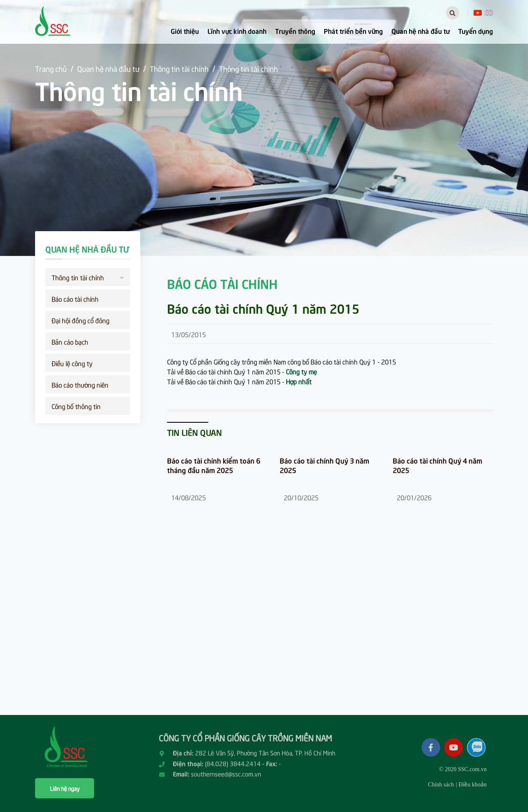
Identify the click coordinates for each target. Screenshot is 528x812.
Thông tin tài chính (179, 68)
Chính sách (441, 785)
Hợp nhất (299, 381)
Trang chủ (51, 68)
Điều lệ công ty (72, 363)
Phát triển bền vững (353, 31)
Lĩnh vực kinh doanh (237, 31)
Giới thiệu (185, 31)
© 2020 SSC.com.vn (463, 769)
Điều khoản (473, 785)
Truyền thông (295, 31)
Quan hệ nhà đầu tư (421, 31)
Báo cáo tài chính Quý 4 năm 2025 (437, 465)
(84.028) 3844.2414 (233, 763)
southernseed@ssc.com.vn (226, 774)
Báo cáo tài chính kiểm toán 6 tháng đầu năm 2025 (214, 465)
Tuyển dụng (476, 31)
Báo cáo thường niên (80, 384)
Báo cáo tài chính (75, 298)
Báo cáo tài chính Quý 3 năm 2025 (324, 465)
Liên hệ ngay (65, 788)
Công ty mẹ (301, 371)
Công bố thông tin (76, 406)
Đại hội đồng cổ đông (80, 320)
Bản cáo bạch (70, 341)
